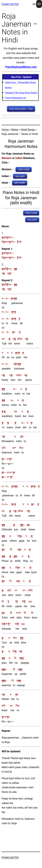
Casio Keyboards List (16, 98)
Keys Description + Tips (21, 109)
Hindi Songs (28, 130)
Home (5, 130)
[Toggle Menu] (39, 4)
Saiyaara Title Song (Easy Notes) (21, 93)
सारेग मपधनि (20, 183)
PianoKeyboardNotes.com (21, 67)
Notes (15, 130)
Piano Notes (10, 4)
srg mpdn (20, 176)
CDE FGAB (24, 169)
